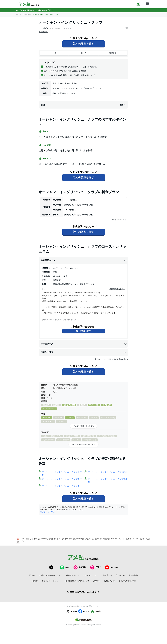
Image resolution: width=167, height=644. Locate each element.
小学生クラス (84, 344)
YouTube (111, 567)
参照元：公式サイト (117, 289)
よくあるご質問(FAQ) (127, 581)
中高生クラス (84, 352)
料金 (54, 53)
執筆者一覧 (108, 575)
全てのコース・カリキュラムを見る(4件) (111, 359)
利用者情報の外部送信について (76, 581)
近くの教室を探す (83, 44)
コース (84, 53)
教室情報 (113, 53)
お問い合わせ (109, 581)
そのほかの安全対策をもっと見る (83, 444)
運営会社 (97, 581)
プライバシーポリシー (51, 581)
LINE (65, 567)
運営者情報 (133, 575)
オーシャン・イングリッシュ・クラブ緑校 (108, 472)
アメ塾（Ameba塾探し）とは (50, 575)
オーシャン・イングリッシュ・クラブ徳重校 (108, 480)
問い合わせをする (47, 512)
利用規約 (34, 581)
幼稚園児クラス (84, 260)
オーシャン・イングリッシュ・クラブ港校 (62, 479)
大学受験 (80, 567)
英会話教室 (27, 15)
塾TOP (19, 15)
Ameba (71, 611)
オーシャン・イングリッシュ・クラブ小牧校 (62, 473)
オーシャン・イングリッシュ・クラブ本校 (62, 486)
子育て (96, 567)
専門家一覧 (120, 575)
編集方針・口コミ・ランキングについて (83, 575)
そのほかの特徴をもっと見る (83, 426)
